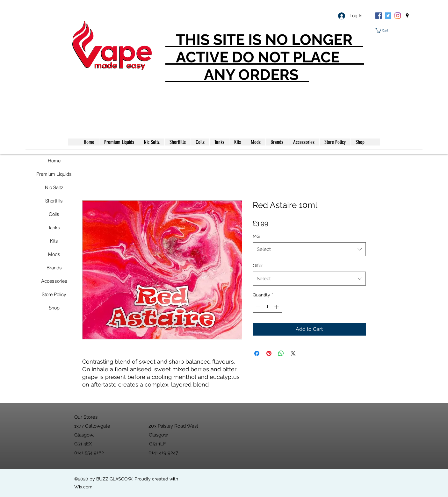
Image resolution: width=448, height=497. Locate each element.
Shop (54, 308)
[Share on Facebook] (257, 353)
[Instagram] (398, 16)
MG (256, 236)
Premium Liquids (54, 174)
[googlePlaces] (407, 16)
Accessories (54, 281)
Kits (54, 241)
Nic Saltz (54, 187)
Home (54, 161)
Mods (54, 254)
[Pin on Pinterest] (269, 353)
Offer (258, 266)
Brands (54, 268)
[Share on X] (293, 353)
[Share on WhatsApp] (281, 353)
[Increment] (277, 307)
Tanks (54, 227)
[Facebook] (379, 16)
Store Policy (54, 294)
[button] (384, 30)
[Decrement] (258, 307)
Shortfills (54, 201)
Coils (54, 214)
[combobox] (309, 249)
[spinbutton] (267, 307)
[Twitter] (388, 16)
